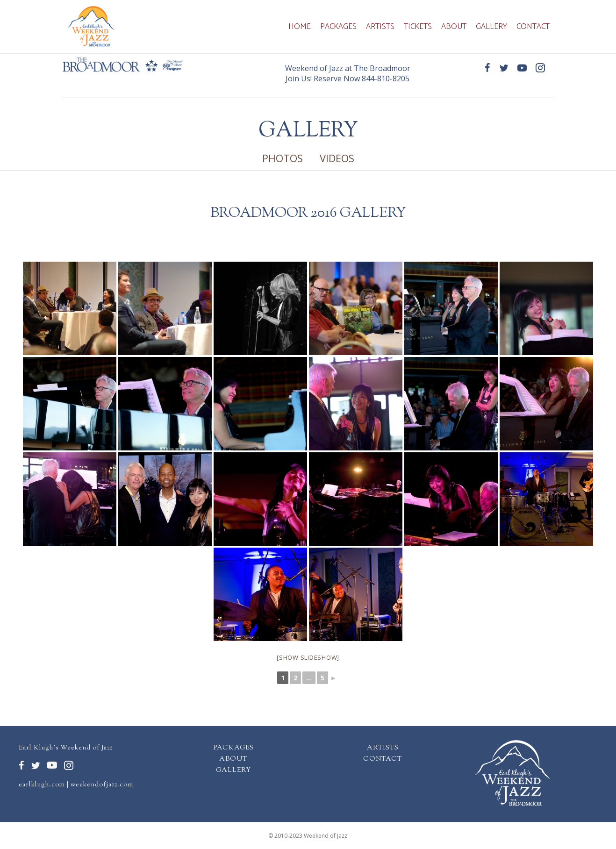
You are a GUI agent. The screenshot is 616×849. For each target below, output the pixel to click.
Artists (380, 27)
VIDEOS (337, 158)
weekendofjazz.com (102, 785)
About (454, 27)
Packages (338, 27)
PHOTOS (283, 158)
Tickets (418, 27)
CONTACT (383, 759)
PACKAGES (233, 748)
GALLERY (233, 771)
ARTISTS (383, 748)
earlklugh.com (42, 785)
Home (300, 27)
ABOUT (233, 759)
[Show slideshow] (308, 657)
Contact (533, 27)
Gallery (491, 27)
